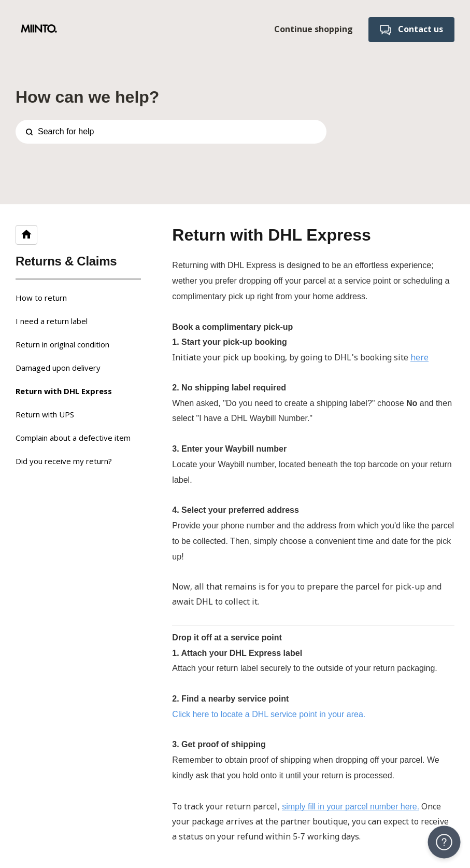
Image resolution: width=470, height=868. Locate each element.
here (419, 357)
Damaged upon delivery (58, 368)
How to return (41, 298)
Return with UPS (45, 414)
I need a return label (52, 321)
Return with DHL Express (64, 391)
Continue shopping (314, 29)
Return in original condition (62, 344)
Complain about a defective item (73, 438)
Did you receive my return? (64, 461)
